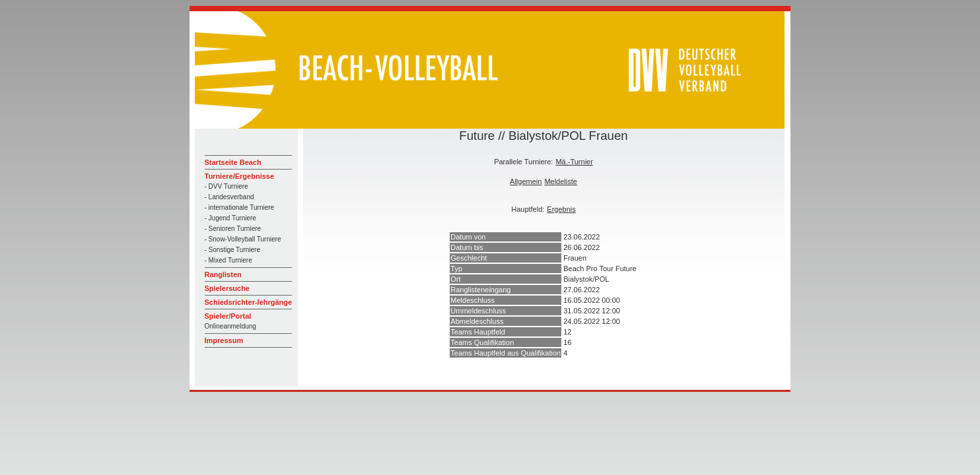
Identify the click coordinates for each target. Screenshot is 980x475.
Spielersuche (227, 288)
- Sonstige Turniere (233, 250)
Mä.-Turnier (574, 162)
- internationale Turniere (240, 207)
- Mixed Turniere (228, 260)
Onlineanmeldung (230, 326)
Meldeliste (561, 181)
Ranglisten (223, 274)
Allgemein (526, 181)
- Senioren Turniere (233, 229)
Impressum (224, 340)
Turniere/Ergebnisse (240, 176)
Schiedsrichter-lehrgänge (249, 302)
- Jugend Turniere (230, 218)
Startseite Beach (233, 162)
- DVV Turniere (227, 186)
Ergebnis (561, 209)
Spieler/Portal (228, 316)
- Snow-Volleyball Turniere (243, 239)
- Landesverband (229, 197)
